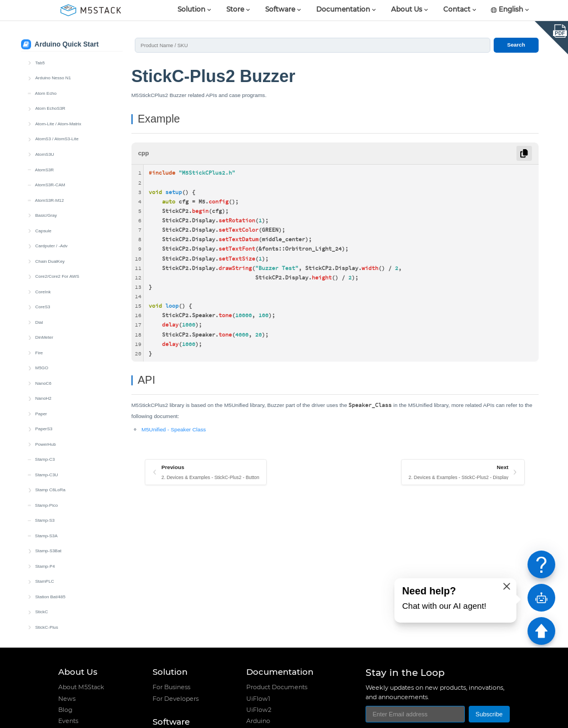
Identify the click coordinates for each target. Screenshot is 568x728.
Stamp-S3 (45, 139)
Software (280, 10)
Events (68, 721)
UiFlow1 (258, 699)
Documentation (343, 10)
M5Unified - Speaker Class (174, 429)
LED (46, 383)
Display (49, 337)
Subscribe (489, 714)
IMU (46, 353)
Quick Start (52, 276)
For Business (171, 687)
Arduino (258, 721)
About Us (407, 10)
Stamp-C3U (46, 93)
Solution (191, 10)
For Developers (176, 699)
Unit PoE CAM (49, 551)
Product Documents (277, 687)
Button (48, 307)
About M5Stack (81, 687)
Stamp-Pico (46, 124)
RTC (46, 414)
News (67, 699)
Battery (49, 292)
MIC (46, 398)
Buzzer (49, 322)
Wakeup (50, 429)
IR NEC (49, 368)
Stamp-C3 (45, 78)
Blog (65, 710)
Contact (457, 10)
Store (235, 10)
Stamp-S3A (46, 154)
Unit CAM (44, 505)
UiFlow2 (259, 710)
